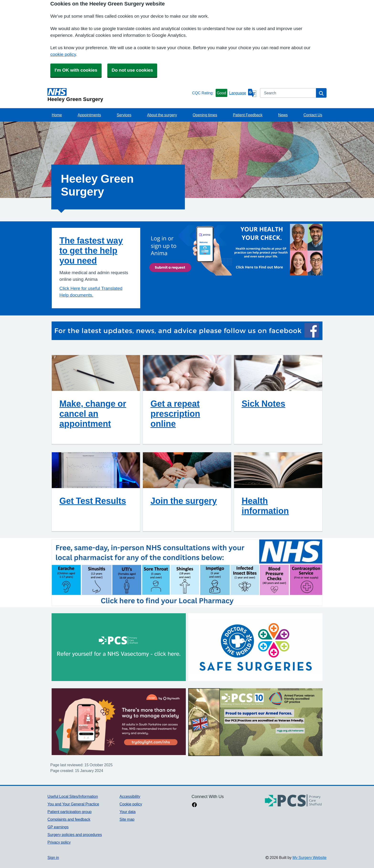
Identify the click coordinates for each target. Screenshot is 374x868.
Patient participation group (70, 812)
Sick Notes (263, 404)
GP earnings (58, 827)
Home (57, 115)
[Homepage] (119, 95)
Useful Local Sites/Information (73, 796)
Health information (265, 506)
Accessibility (130, 796)
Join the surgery (184, 501)
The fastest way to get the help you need (91, 250)
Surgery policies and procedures (75, 835)
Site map (127, 819)
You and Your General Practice (73, 804)
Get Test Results (93, 501)
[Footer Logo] (293, 801)
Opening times (205, 115)
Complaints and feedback (69, 819)
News (283, 115)
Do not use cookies (132, 70)
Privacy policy (59, 842)
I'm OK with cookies (76, 70)
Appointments (89, 115)
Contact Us (313, 115)
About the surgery (162, 115)
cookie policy (63, 54)
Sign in (53, 857)
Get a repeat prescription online (175, 414)
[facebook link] (194, 805)
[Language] (243, 93)
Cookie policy (131, 804)
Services (124, 115)
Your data (127, 812)
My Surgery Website (309, 857)
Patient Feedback (248, 115)
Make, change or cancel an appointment (93, 414)
